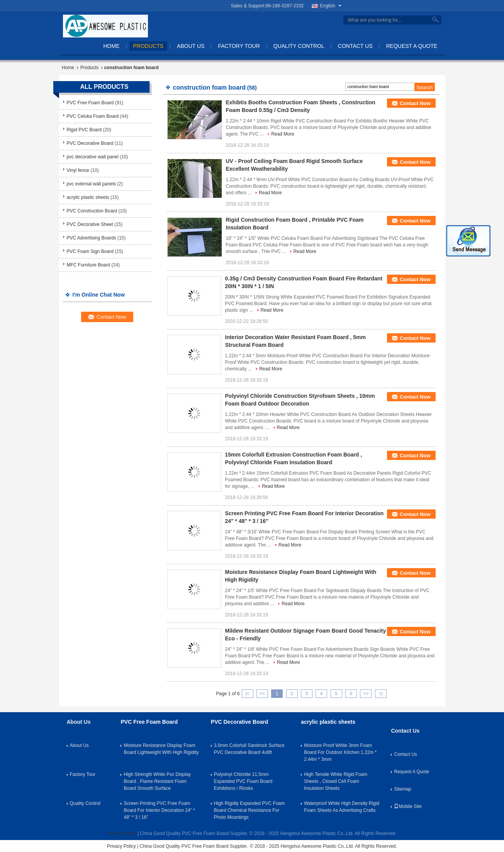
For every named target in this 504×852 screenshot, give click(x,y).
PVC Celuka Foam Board (93, 116)
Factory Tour (239, 46)
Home (112, 46)
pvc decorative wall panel (93, 157)
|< (248, 694)
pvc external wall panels (91, 184)
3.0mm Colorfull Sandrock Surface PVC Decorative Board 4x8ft (249, 749)
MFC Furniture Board (89, 265)
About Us (191, 46)
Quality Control (299, 46)
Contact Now (415, 103)
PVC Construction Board (92, 211)
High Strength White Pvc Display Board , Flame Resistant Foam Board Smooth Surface (157, 781)
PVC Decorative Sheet (90, 224)
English (331, 6)
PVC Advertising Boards (92, 238)
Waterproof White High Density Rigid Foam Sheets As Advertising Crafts (342, 807)
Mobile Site (408, 806)
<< (262, 694)
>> (366, 694)
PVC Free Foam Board (90, 103)
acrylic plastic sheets (88, 197)
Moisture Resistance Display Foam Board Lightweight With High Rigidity (161, 749)
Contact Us (355, 46)
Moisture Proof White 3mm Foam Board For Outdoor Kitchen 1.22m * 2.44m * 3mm (340, 752)
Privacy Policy (122, 833)
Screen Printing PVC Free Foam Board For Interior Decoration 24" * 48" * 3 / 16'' (159, 810)
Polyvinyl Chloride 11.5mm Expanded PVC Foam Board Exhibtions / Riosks (243, 781)
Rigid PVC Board (84, 130)
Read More (283, 134)
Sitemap (402, 789)
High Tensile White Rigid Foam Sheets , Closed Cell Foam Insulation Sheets (336, 781)
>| (381, 694)
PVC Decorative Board (90, 143)
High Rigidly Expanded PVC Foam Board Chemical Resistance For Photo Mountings (249, 810)
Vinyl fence (78, 170)
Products (148, 46)
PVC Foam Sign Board (90, 251)
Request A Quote (412, 46)
